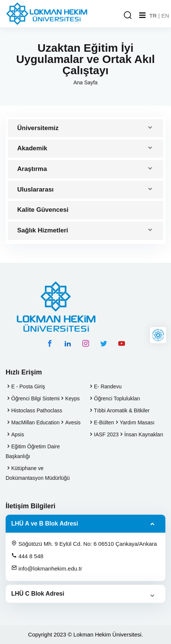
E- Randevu (108, 386)
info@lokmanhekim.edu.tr (47, 568)
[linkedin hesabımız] (68, 343)
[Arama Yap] (128, 16)
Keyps (72, 398)
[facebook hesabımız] (50, 343)
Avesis (73, 422)
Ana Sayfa (85, 82)
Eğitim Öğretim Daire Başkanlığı (33, 451)
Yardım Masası (137, 422)
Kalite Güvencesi (43, 210)
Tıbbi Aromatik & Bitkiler (122, 410)
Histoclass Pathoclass (37, 410)
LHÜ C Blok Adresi (38, 594)
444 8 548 (27, 556)
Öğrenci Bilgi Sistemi (35, 398)
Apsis (18, 434)
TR (153, 16)
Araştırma (32, 169)
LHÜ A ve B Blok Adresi (45, 523)
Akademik (32, 148)
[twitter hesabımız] (104, 343)
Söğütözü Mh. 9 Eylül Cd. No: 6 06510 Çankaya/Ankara (84, 544)
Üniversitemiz (38, 128)
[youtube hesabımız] (122, 343)
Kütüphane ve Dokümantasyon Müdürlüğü (38, 473)
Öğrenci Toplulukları (117, 398)
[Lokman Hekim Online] (158, 335)
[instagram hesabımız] (86, 343)
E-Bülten (104, 422)
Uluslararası (35, 189)
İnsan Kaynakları (144, 434)
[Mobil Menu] (142, 15)
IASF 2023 (106, 434)
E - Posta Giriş (28, 386)
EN (165, 16)
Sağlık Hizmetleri (43, 230)
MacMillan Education (35, 422)
